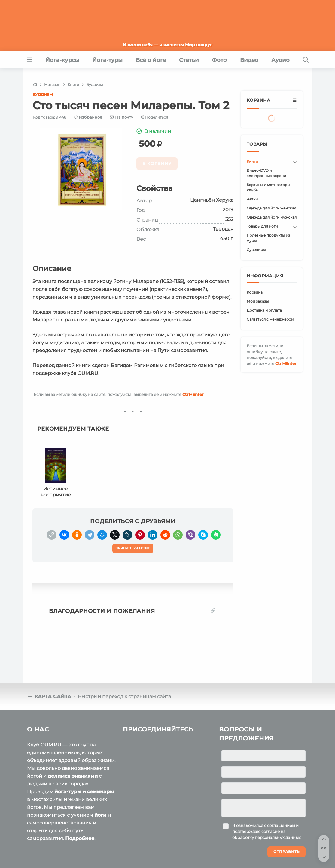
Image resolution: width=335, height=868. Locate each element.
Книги (252, 161)
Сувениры (256, 250)
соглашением (281, 825)
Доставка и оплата (264, 310)
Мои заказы (258, 301)
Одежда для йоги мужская (272, 217)
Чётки (252, 199)
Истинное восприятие (56, 492)
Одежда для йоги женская (271, 208)
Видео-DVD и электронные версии (266, 173)
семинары (100, 792)
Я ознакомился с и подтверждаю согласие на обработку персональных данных (266, 831)
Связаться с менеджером (270, 319)
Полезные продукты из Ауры (268, 238)
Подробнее (80, 838)
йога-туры (68, 792)
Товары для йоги (262, 226)
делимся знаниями (73, 776)
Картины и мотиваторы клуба (268, 187)
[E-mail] (121, 117)
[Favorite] (88, 117)
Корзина (255, 292)
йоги (100, 815)
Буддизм (43, 94)
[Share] (154, 117)
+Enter (193, 394)
